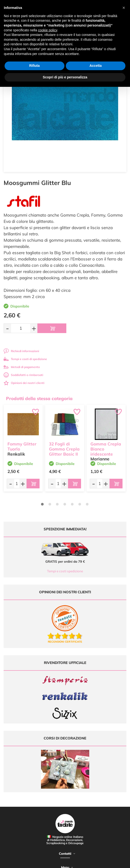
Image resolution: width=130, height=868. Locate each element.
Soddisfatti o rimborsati (23, 375)
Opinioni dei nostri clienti (24, 383)
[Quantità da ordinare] (21, 328)
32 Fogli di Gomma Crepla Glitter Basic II (64, 449)
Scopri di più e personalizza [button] (65, 77)
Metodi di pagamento (22, 367)
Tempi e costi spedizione (65, 571)
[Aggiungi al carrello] (52, 328)
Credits (77, 862)
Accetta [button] (96, 66)
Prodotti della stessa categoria (39, 398)
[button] (124, 8)
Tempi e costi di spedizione (25, 359)
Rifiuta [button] (34, 66)
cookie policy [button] (48, 30)
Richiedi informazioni (21, 351)
